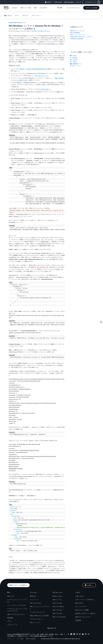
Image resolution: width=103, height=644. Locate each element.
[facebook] (71, 634)
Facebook (74, 58)
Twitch (73, 62)
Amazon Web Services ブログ (17, 22)
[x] (68, 634)
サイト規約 (20, 639)
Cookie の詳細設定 (31, 639)
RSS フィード (75, 66)
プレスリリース (12, 625)
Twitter (73, 56)
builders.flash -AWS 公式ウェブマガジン (82, 37)
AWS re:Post (79, 603)
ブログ (9, 621)
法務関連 (78, 620)
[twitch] (80, 634)
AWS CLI (22, 69)
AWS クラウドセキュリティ (16, 614)
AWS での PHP (57, 613)
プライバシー (11, 639)
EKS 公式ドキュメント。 (42, 75)
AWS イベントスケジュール (78, 35)
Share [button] (47, 31)
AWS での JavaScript (59, 617)
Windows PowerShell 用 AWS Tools (37, 69)
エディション (35, 15)
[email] (89, 634)
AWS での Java (57, 610)
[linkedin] (74, 634)
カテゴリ (25, 15)
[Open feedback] (101, 322)
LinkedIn (74, 60)
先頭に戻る (52, 628)
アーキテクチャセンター (38, 612)
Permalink (40, 31)
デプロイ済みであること (44, 89)
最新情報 (10, 618)
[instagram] (77, 634)
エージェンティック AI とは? (16, 605)
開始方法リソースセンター (78, 31)
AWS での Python (58, 606)
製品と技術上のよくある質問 (39, 616)
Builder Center (57, 596)
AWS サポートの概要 (82, 610)
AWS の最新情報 (75, 33)
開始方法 (33, 596)
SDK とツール (57, 600)
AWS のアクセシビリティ (83, 617)
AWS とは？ (11, 596)
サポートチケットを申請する (85, 600)
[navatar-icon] (99, 2)
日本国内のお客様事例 (77, 39)
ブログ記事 (49, 38)
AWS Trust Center (36, 603)
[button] (100, 2)
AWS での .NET (57, 603)
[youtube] (83, 634)
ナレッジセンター (81, 606)
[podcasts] (86, 634)
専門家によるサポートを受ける (85, 613)
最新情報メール (76, 64)
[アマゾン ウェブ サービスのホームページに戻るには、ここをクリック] (6, 9)
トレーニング (34, 600)
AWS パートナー (35, 622)
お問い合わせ (80, 596)
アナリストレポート (36, 619)
